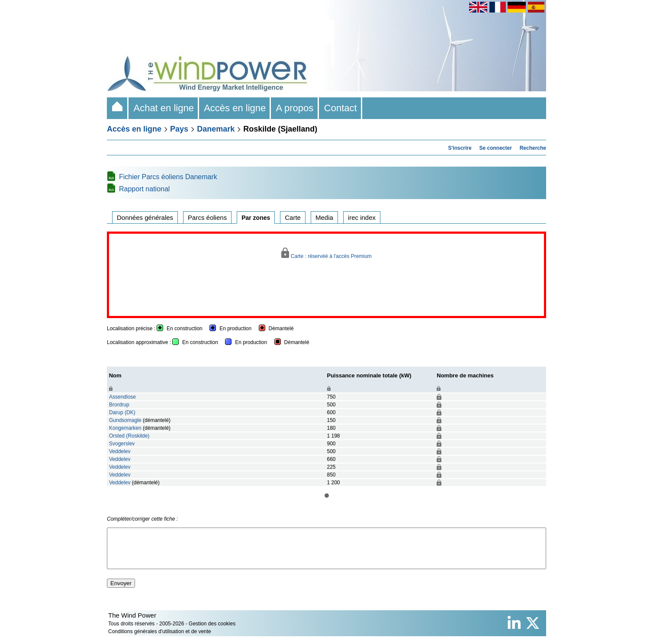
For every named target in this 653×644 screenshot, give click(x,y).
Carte (293, 217)
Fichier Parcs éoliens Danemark (168, 177)
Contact (341, 108)
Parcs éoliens (207, 217)
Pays (179, 129)
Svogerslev (122, 444)
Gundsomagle (125, 420)
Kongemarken (125, 428)
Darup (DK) (122, 412)
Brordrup (119, 405)
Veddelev (120, 451)
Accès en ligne (235, 108)
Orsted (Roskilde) (129, 436)
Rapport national (144, 189)
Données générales (145, 217)
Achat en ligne (164, 108)
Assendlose (122, 397)
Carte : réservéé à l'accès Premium (326, 253)
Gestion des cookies (212, 631)
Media (324, 217)
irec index (362, 217)
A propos (295, 108)
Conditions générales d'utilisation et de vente (160, 639)
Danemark (216, 129)
